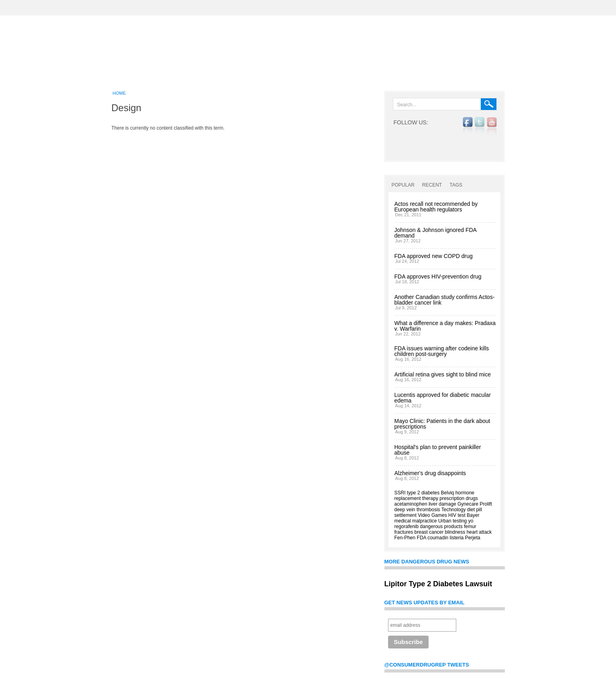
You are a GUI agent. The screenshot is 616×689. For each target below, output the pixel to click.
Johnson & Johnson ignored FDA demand (436, 233)
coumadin (438, 538)
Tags (456, 185)
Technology (454, 510)
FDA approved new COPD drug (434, 256)
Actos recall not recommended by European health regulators (436, 207)
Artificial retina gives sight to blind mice (443, 374)
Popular (403, 185)
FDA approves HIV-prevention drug (438, 276)
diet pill (475, 510)
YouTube (492, 126)
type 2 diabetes (423, 493)
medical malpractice (416, 521)
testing (460, 521)
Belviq (448, 493)
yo (471, 521)
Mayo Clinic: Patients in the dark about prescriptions (442, 424)
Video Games (432, 515)
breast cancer (429, 532)
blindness (455, 532)
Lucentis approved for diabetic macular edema (443, 398)
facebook (468, 126)
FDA (422, 538)
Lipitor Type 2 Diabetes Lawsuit (438, 584)
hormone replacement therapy (435, 496)
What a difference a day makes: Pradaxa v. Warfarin (445, 326)
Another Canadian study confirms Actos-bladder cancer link (445, 300)
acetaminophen (411, 504)
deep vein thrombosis (417, 510)
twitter (480, 126)
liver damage (442, 504)
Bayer (473, 515)
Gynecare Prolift (475, 504)
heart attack (479, 532)
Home (119, 93)
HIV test (457, 515)
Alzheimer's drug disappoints (430, 473)
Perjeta (473, 538)
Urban (445, 521)
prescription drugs (458, 498)
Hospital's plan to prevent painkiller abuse (438, 450)
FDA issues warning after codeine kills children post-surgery (442, 351)
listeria (457, 538)
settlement (406, 515)
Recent (432, 185)
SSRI (400, 493)
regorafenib (407, 526)
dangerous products (441, 526)
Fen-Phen (405, 538)
